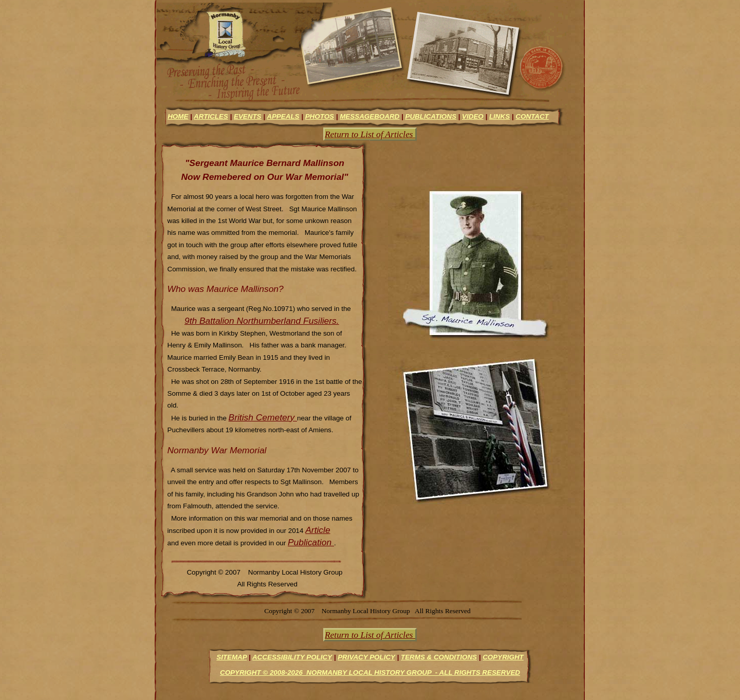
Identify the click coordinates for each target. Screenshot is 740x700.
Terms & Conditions (439, 657)
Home (178, 116)
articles (211, 116)
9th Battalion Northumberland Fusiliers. (262, 321)
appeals (283, 116)
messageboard (369, 116)
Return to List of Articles (370, 134)
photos (320, 116)
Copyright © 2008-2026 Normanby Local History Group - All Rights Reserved (370, 673)
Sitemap (232, 657)
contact (532, 116)
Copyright (503, 657)
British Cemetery (263, 417)
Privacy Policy (366, 657)
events (248, 116)
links (499, 116)
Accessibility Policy (292, 657)
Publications (430, 116)
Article (318, 530)
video (473, 116)
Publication (311, 542)
